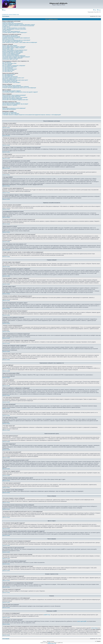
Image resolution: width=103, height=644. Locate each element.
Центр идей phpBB (82, 621)
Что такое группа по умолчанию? (10, 81)
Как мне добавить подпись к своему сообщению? (14, 48)
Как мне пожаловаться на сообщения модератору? (14, 56)
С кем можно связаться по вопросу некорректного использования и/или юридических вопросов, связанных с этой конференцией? (32, 115)
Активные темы (16, 15)
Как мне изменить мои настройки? (10, 36)
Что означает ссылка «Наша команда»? (11, 82)
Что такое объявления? (8, 68)
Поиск (99, 10)
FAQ (95, 10)
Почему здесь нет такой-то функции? (11, 114)
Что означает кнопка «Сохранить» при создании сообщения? (16, 57)
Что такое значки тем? (8, 71)
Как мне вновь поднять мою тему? (10, 59)
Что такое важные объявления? (10, 67)
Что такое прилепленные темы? (10, 69)
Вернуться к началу (6, 128)
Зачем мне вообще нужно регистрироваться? (13, 23)
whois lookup (94, 628)
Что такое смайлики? (7, 65)
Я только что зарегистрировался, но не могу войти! (14, 28)
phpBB (49, 643)
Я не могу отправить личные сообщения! (12, 85)
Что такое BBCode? (7, 62)
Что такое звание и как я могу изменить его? (12, 41)
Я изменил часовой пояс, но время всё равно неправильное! (16, 38)
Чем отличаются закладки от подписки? (11, 103)
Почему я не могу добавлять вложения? (11, 53)
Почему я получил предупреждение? (11, 55)
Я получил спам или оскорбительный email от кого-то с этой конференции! (19, 88)
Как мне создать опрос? (8, 49)
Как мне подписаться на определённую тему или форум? (15, 104)
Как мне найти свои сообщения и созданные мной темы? (15, 100)
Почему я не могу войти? (8, 22)
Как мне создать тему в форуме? (10, 46)
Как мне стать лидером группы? (10, 79)
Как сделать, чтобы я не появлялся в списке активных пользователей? (18, 26)
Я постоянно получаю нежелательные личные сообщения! (16, 87)
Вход (4, 10)
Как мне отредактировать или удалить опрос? (13, 51)
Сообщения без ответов (7, 15)
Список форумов (6, 16)
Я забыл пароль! (6, 27)
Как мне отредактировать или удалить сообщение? (14, 47)
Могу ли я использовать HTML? (10, 63)
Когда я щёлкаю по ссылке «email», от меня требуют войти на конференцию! (20, 42)
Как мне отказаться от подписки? (10, 105)
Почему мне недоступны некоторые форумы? (13, 52)
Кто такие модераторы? (8, 76)
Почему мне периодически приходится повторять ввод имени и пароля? (19, 25)
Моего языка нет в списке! (8, 39)
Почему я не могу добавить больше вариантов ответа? (15, 50)
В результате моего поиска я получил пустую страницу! (15, 97)
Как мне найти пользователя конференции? (12, 99)
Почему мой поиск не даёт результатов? (12, 96)
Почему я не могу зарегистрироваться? (11, 31)
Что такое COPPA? (7, 30)
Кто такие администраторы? (9, 74)
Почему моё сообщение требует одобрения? (13, 58)
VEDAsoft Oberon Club (52, 644)
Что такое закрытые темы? (9, 70)
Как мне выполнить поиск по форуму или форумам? (14, 95)
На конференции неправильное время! (11, 37)
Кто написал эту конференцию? (10, 113)
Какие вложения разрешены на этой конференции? (14, 108)
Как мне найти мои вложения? (9, 109)
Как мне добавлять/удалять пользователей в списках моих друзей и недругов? (20, 92)
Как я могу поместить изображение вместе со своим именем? (16, 40)
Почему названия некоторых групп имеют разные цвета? (15, 80)
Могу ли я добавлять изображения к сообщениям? (14, 66)
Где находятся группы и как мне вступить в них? (13, 78)
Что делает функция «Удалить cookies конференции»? (15, 33)
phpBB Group (47, 615)
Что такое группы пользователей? (10, 77)
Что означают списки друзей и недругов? (12, 91)
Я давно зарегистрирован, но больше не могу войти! (14, 29)
